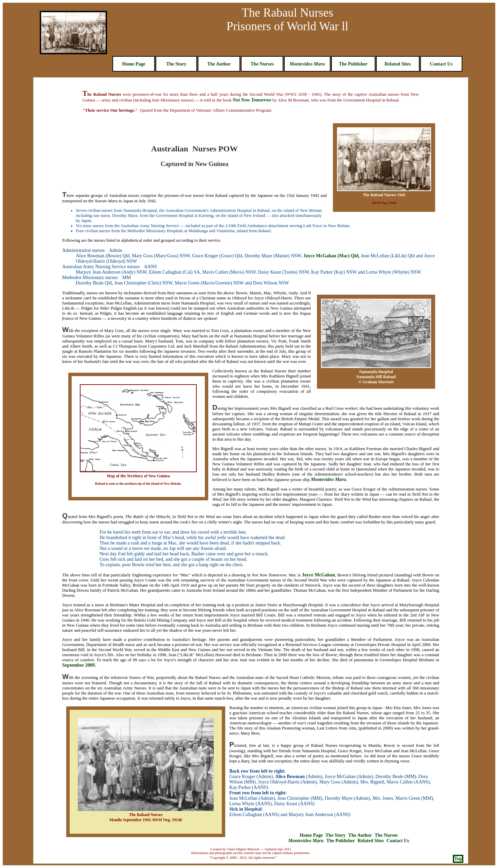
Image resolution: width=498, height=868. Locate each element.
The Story (176, 64)
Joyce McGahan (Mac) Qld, (332, 256)
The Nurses (262, 64)
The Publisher (353, 64)
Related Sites (398, 64)
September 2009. (79, 665)
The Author (219, 64)
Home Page (134, 64)
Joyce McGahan (318, 575)
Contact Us (441, 64)
